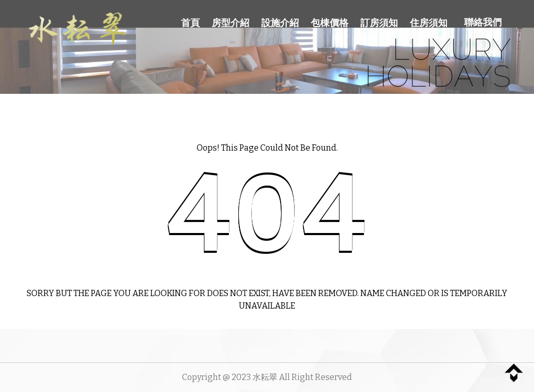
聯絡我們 (483, 22)
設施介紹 (280, 23)
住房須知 (429, 23)
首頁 (190, 23)
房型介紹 (230, 23)
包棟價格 (330, 23)
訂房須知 (379, 23)
